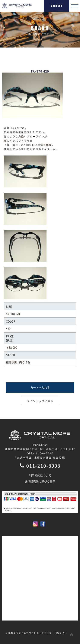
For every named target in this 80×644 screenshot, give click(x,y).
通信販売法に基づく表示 (40, 481)
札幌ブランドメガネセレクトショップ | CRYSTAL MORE (41, 633)
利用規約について (40, 475)
